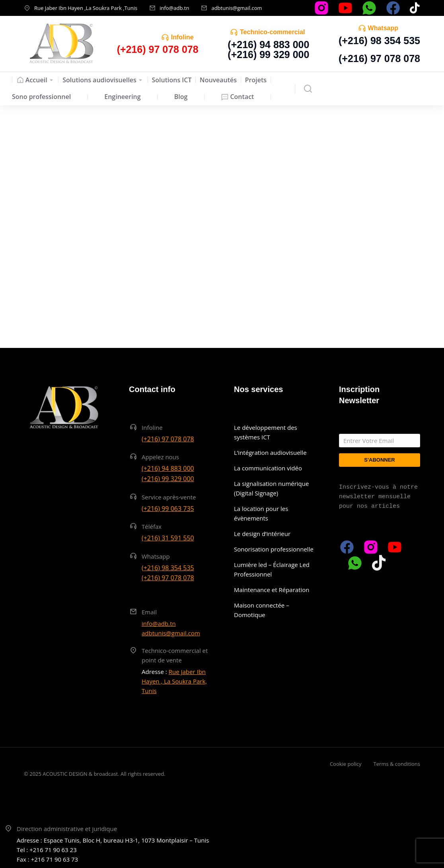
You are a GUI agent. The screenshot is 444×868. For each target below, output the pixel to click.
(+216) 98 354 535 (379, 41)
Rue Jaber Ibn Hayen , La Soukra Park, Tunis (174, 681)
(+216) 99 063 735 (168, 509)
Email (149, 612)
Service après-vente (169, 497)
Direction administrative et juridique (67, 829)
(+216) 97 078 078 (379, 58)
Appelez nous (160, 457)
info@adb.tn (174, 8)
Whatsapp (383, 28)
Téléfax (152, 526)
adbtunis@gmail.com (237, 8)
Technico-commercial (272, 32)
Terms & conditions (397, 764)
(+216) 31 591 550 (168, 538)
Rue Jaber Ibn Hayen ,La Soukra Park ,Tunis (86, 8)
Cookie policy (346, 764)
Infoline (182, 37)
